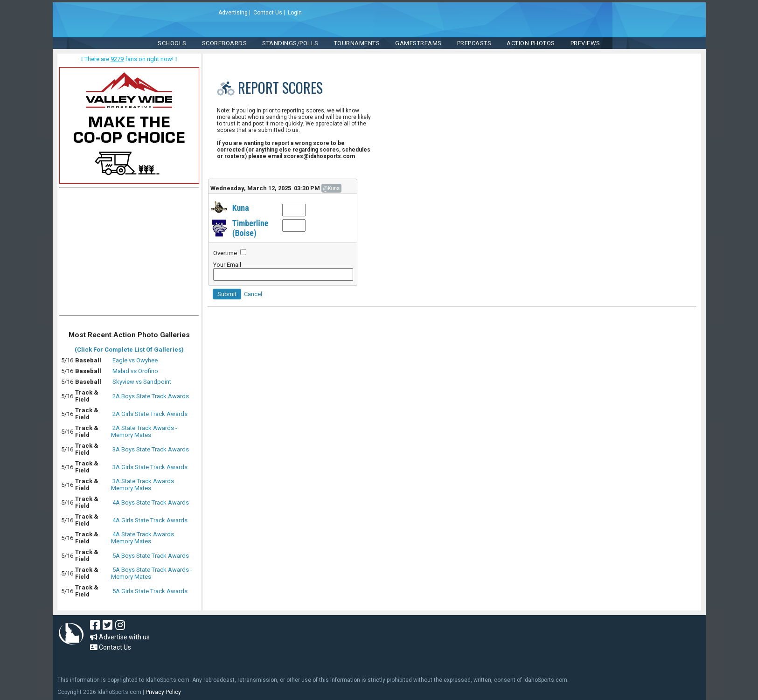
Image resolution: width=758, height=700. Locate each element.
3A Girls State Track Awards (150, 467)
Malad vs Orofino (135, 371)
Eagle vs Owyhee (135, 360)
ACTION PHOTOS (531, 43)
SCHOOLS (172, 43)
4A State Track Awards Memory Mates (143, 538)
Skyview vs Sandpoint (142, 382)
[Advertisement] (129, 254)
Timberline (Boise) (250, 228)
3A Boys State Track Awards (151, 449)
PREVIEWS (585, 43)
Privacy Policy (163, 692)
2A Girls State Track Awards (150, 414)
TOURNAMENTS (357, 43)
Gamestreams (418, 43)
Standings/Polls (290, 43)
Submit (227, 294)
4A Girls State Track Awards (150, 520)
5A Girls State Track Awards (150, 591)
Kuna (241, 208)
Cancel (253, 294)
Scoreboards (225, 43)
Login (295, 13)
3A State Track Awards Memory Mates (143, 485)
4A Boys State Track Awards (151, 502)
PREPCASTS (474, 43)
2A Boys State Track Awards (151, 396)
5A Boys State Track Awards (151, 556)
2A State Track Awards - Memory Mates (144, 431)
